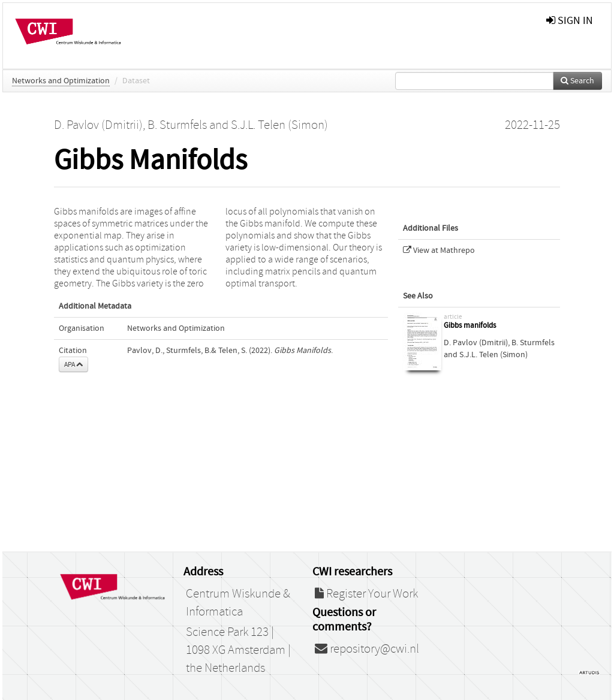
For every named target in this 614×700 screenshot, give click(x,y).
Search (577, 81)
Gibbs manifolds (470, 326)
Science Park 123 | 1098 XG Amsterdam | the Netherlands (238, 650)
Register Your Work (366, 594)
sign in (570, 21)
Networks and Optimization (61, 81)
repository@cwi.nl (367, 649)
